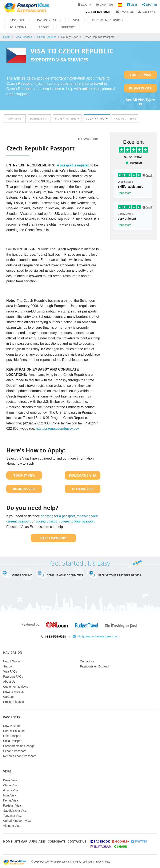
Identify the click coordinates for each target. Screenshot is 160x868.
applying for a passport (58, 516)
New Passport (12, 726)
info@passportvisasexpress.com (96, 636)
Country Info (97, 119)
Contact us (87, 661)
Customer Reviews (15, 687)
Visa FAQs (10, 671)
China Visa (10, 785)
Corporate (57, 841)
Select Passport (53, 538)
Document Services (108, 20)
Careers (8, 697)
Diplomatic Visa (83, 475)
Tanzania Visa (12, 816)
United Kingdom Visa (17, 821)
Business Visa (140, 88)
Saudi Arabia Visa (15, 811)
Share (150, 5)
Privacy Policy (102, 862)
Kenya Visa (11, 800)
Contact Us (77, 841)
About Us (9, 682)
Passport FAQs (13, 677)
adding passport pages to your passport (65, 521)
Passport (17, 20)
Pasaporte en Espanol (95, 666)
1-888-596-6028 (55, 636)
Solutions (18, 27)
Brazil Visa (10, 780)
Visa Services (24, 37)
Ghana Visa (11, 790)
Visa (76, 20)
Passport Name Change (19, 746)
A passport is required (73, 165)
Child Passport (13, 741)
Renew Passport (14, 731)
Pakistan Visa (12, 806)
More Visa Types (67, 119)
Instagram (101, 846)
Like (132, 5)
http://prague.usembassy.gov (57, 429)
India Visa (10, 795)
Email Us (125, 12)
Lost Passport (12, 736)
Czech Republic (47, 37)
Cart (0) (104, 5)
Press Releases (13, 702)
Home (7, 37)
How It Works (12, 661)
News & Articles (13, 692)
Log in (85, 5)
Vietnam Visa (12, 826)
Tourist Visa (140, 75)
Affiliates (37, 841)
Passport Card (49, 20)
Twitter (139, 841)
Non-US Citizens (125, 119)
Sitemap (21, 841)
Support (148, 12)
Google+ (120, 841)
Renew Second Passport (19, 756)
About (44, 27)
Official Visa (83, 489)
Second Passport (14, 751)
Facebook (100, 841)
